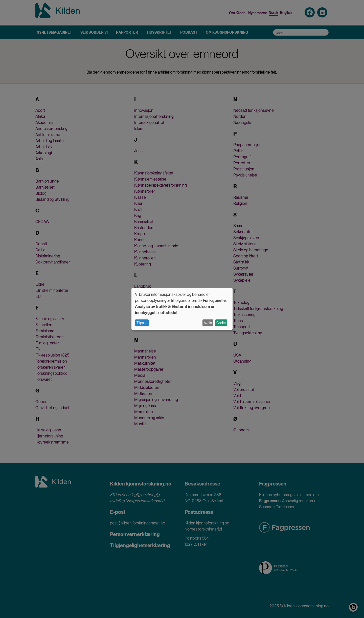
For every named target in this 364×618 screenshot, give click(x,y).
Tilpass (142, 323)
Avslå (208, 323)
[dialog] (182, 309)
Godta (221, 323)
